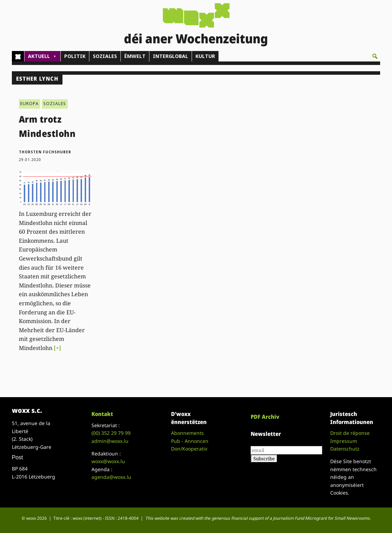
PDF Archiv (265, 417)
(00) (111, 433)
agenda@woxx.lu (111, 477)
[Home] (18, 56)
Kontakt (102, 414)
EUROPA (29, 104)
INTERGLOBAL (171, 56)
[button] (375, 56)
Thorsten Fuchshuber (45, 152)
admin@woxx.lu (110, 441)
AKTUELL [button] (42, 56)
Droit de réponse (350, 433)
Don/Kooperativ (189, 449)
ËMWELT (135, 56)
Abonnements (187, 433)
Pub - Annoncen (190, 441)
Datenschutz (345, 449)
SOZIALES (105, 56)
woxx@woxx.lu (108, 461)
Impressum (344, 441)
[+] (57, 348)
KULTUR (205, 56)
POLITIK (75, 56)
